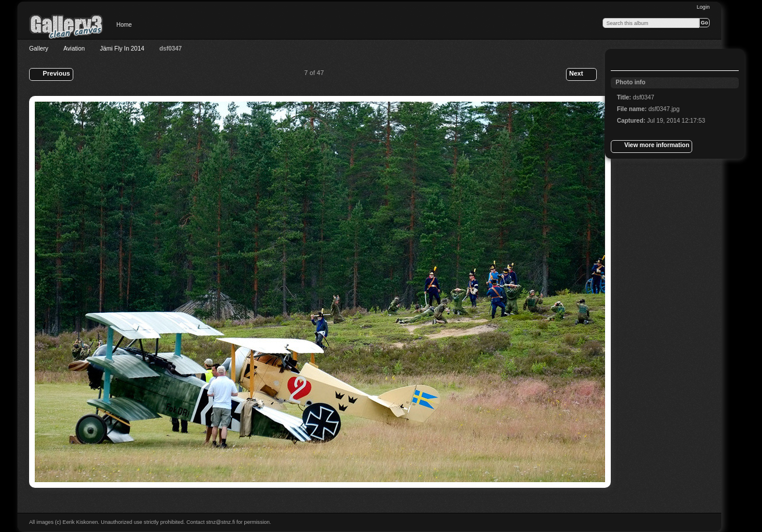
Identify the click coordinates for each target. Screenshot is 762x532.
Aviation (74, 49)
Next (581, 74)
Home (124, 25)
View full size (623, 61)
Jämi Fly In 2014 (122, 49)
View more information (651, 147)
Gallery (39, 49)
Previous (51, 74)
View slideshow (646, 61)
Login (703, 7)
